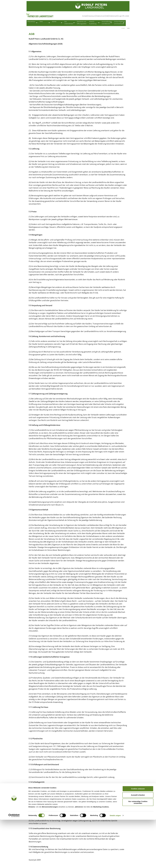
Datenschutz (100, 16)
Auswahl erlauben (138, 843)
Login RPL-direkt (124, 16)
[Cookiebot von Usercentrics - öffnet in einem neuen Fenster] (14, 864)
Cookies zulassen (138, 837)
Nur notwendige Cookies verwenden (138, 850)
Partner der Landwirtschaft (49, 15)
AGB (107, 16)
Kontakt (85, 16)
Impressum (92, 16)
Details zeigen (115, 864)
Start (123, 29)
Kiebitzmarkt (113, 16)
